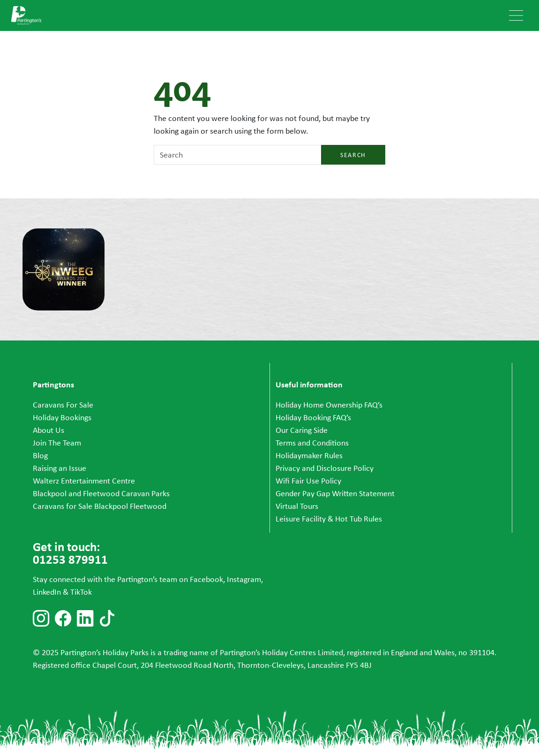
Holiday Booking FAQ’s (313, 417)
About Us (49, 430)
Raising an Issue (60, 468)
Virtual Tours (297, 506)
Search (353, 155)
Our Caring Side (302, 430)
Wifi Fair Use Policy (308, 481)
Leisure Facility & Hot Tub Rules (329, 519)
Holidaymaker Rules (309, 455)
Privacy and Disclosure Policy (325, 468)
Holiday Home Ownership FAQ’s (329, 405)
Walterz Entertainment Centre (84, 481)
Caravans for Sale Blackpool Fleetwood (100, 506)
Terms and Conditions (312, 443)
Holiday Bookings (62, 417)
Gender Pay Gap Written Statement (335, 493)
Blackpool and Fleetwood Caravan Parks (101, 493)
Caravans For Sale (63, 405)
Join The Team (57, 443)
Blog (40, 455)
